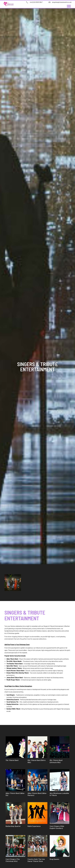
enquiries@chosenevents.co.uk (62, 2)
